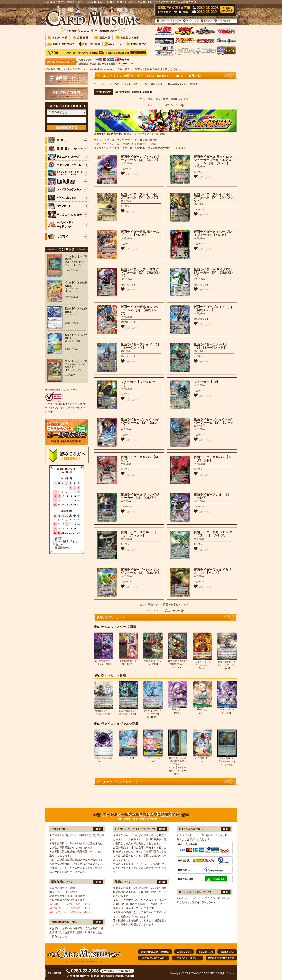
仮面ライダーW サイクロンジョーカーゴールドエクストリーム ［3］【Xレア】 (213, 160)
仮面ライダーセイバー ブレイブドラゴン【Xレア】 (213, 233)
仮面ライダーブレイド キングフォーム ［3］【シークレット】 (214, 197)
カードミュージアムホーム (109, 84)
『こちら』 (142, 864)
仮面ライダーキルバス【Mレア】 (139, 459)
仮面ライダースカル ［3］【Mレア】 (212, 496)
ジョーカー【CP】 (207, 382)
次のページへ (175, 105)
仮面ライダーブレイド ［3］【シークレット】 (141, 346)
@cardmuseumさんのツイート (62, 390)
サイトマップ (193, 21)
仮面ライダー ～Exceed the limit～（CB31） (174, 84)
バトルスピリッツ (137, 84)
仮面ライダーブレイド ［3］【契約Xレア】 (214, 309)
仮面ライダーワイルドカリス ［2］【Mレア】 (212, 571)
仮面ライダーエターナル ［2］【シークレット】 (211, 346)
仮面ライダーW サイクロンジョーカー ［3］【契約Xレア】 (213, 273)
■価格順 (136, 92)
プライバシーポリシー (170, 21)
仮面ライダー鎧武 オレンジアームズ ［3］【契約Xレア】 (140, 310)
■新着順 (147, 92)
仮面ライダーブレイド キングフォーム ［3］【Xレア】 (140, 196)
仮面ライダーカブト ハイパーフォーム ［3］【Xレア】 (140, 158)
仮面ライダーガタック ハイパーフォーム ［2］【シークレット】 (214, 423)
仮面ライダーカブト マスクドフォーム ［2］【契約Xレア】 (140, 273)
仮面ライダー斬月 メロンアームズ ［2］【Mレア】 (213, 534)
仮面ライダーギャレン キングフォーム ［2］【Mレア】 (141, 571)
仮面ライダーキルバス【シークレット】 (212, 459)
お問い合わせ (224, 21)
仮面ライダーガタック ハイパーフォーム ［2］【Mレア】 (140, 423)
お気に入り (129, 174)
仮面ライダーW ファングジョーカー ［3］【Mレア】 (140, 496)
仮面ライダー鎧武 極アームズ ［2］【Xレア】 (140, 233)
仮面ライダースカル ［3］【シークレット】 (139, 534)
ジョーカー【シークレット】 (138, 384)
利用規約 (208, 21)
